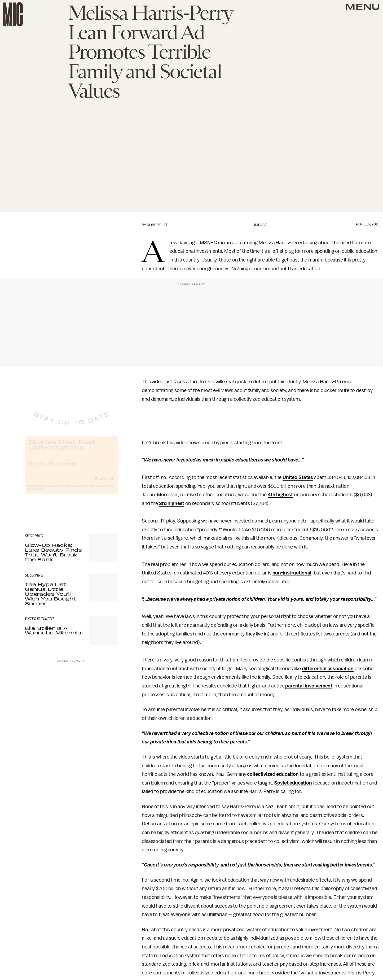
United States (298, 477)
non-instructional (292, 573)
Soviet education (293, 783)
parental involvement (309, 686)
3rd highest (172, 503)
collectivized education (273, 774)
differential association (328, 669)
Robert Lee (157, 225)
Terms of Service (99, 490)
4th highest (280, 495)
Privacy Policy (36, 493)
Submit (105, 482)
